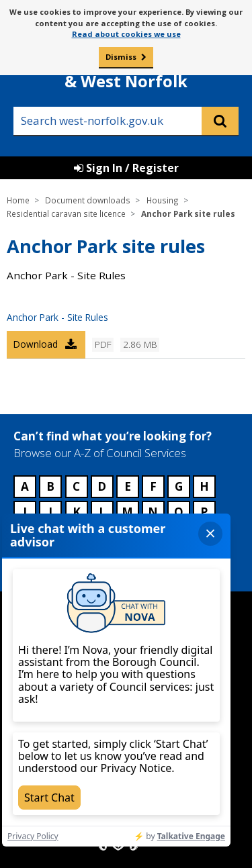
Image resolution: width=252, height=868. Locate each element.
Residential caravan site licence (66, 213)
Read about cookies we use (126, 34)
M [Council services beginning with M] (127, 512)
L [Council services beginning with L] (102, 512)
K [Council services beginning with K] (77, 512)
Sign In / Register (126, 168)
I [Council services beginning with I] (25, 512)
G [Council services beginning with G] (179, 486)
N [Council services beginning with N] (153, 512)
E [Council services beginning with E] (128, 486)
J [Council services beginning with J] (50, 512)
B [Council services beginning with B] (50, 486)
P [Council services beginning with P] (204, 512)
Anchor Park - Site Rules (57, 317)
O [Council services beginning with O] (179, 512)
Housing (163, 200)
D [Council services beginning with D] (102, 486)
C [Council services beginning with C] (76, 486)
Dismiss (121, 57)
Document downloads (88, 200)
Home (18, 200)
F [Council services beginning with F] (153, 486)
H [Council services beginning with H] (204, 486)
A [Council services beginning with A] (25, 486)
